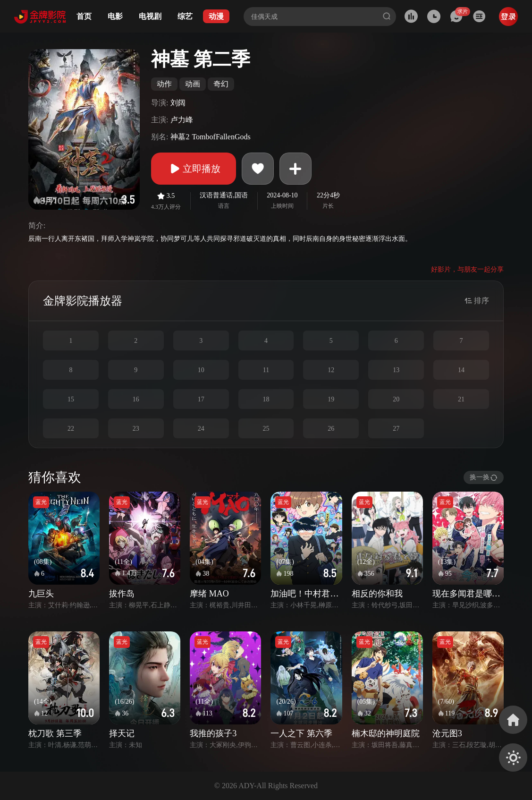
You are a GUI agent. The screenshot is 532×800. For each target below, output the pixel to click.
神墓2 (180, 137)
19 (331, 399)
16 (136, 399)
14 (461, 370)
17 (201, 399)
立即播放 (194, 169)
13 (396, 370)
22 (71, 429)
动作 (164, 84)
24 (201, 429)
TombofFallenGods (221, 137)
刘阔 (178, 103)
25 (266, 429)
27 (396, 429)
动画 (193, 84)
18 (266, 399)
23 (136, 429)
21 (461, 399)
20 (396, 399)
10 (201, 370)
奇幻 (221, 84)
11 (266, 370)
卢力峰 (182, 120)
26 (331, 429)
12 (331, 370)
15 (71, 399)
